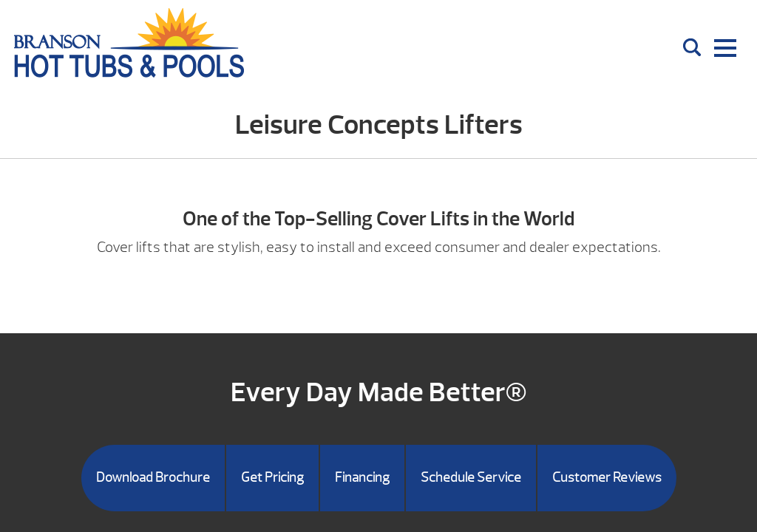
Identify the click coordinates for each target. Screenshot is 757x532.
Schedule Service (471, 478)
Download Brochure (153, 478)
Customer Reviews (607, 478)
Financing (362, 478)
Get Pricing (272, 478)
